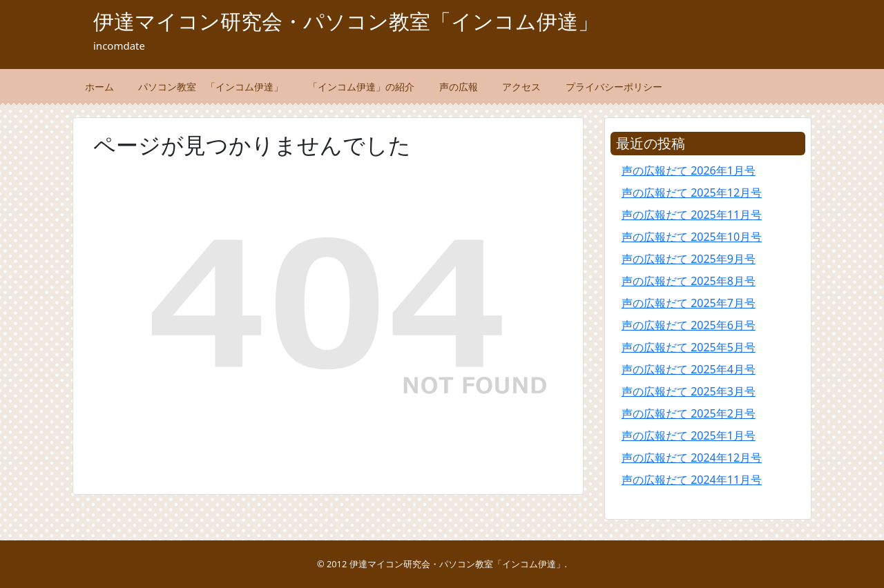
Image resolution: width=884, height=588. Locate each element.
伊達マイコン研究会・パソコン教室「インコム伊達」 (346, 21)
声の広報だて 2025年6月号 (689, 325)
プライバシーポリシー (614, 87)
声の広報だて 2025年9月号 (689, 259)
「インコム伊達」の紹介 (361, 87)
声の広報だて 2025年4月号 (689, 369)
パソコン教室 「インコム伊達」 (211, 87)
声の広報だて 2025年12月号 (692, 193)
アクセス (521, 87)
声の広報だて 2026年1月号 (689, 170)
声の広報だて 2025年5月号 (689, 347)
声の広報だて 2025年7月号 (689, 303)
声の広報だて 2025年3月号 (689, 391)
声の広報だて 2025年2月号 (689, 413)
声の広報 (459, 87)
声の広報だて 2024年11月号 (692, 480)
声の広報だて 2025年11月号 (692, 215)
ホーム (99, 87)
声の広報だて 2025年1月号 (689, 435)
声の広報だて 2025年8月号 (689, 281)
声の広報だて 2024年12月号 (692, 458)
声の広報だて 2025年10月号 (692, 237)
